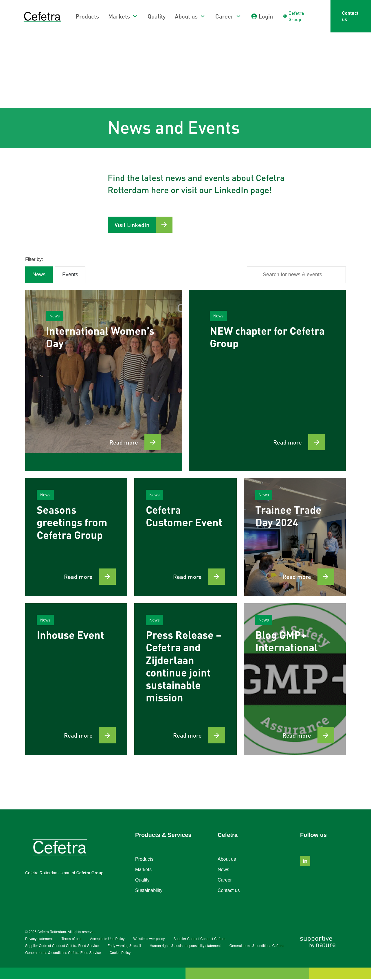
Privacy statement (39, 940)
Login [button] (266, 16)
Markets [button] (119, 16)
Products (87, 16)
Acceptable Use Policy (107, 940)
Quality (157, 16)
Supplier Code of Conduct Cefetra (199, 940)
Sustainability (149, 891)
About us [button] (186, 16)
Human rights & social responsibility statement (185, 947)
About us (227, 860)
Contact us (350, 16)
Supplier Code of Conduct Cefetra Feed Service (62, 947)
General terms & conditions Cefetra (257, 947)
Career (225, 881)
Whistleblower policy (149, 940)
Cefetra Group (90, 874)
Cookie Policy (120, 954)
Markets (143, 870)
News (223, 870)
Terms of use (71, 940)
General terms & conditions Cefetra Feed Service (63, 954)
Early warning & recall (124, 947)
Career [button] (224, 16)
